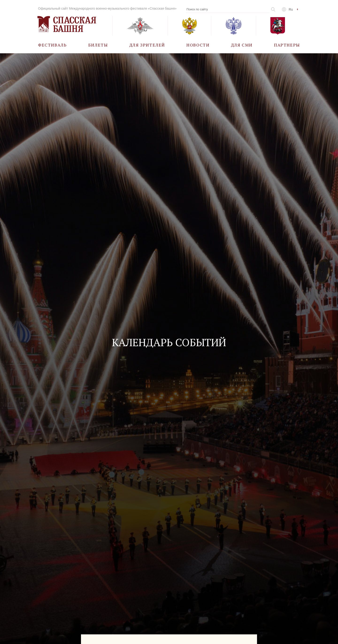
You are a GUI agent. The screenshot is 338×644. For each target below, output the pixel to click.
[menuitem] (52, 45)
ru (291, 9)
